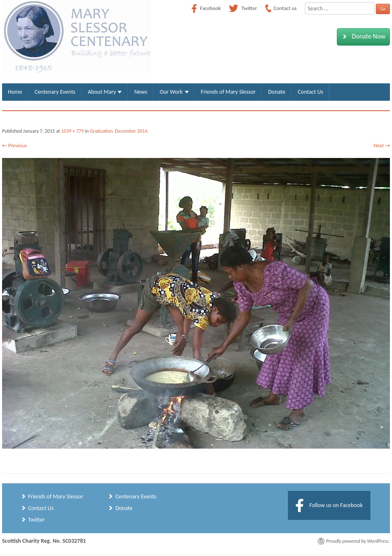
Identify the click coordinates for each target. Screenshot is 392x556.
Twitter (37, 520)
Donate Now (362, 37)
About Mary (102, 92)
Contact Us (310, 92)
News (141, 92)
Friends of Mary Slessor (228, 92)
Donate (276, 92)
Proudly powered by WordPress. (358, 541)
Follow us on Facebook (336, 505)
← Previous (15, 145)
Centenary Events (55, 92)
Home (15, 92)
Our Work (171, 92)
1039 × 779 (73, 131)
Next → (382, 145)
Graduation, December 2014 (118, 131)
